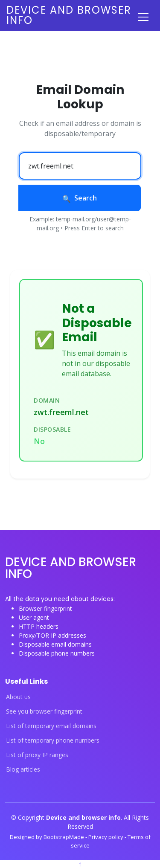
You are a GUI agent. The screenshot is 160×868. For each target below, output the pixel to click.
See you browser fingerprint (44, 711)
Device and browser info (69, 15)
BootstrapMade (64, 837)
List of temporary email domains (51, 726)
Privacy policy (106, 837)
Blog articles (23, 769)
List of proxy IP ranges (37, 755)
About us (18, 697)
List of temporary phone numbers (53, 740)
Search (80, 198)
